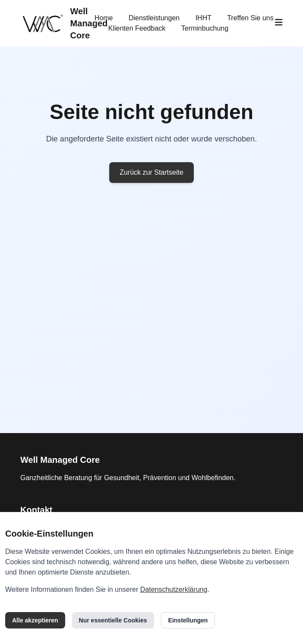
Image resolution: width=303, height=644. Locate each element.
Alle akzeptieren (35, 620)
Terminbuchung (205, 28)
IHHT (204, 18)
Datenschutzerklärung (174, 589)
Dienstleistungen (154, 18)
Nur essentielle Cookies (113, 620)
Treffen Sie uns (250, 18)
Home (104, 18)
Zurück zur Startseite (151, 172)
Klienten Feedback (137, 28)
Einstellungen (188, 620)
